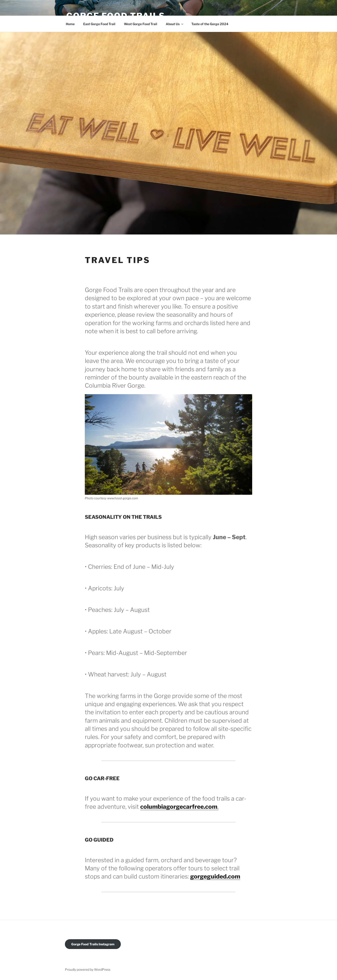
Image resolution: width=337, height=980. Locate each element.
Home (70, 24)
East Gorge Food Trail (99, 24)
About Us (175, 24)
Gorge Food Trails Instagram (93, 944)
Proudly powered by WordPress (88, 969)
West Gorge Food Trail (141, 24)
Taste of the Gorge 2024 (210, 24)
